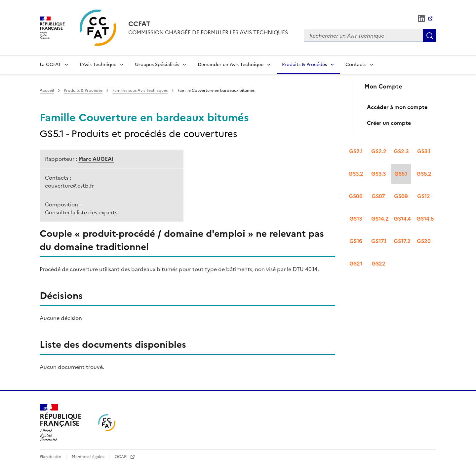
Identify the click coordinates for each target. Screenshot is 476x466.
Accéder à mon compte (397, 107)
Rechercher (430, 36)
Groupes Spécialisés (157, 65)
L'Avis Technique (98, 65)
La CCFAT (50, 65)
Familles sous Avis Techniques (140, 90)
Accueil (47, 90)
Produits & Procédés (304, 65)
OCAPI (122, 457)
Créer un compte (389, 123)
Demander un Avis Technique (231, 65)
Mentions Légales (88, 457)
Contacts (356, 65)
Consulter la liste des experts (81, 212)
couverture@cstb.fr (69, 186)
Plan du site (51, 457)
